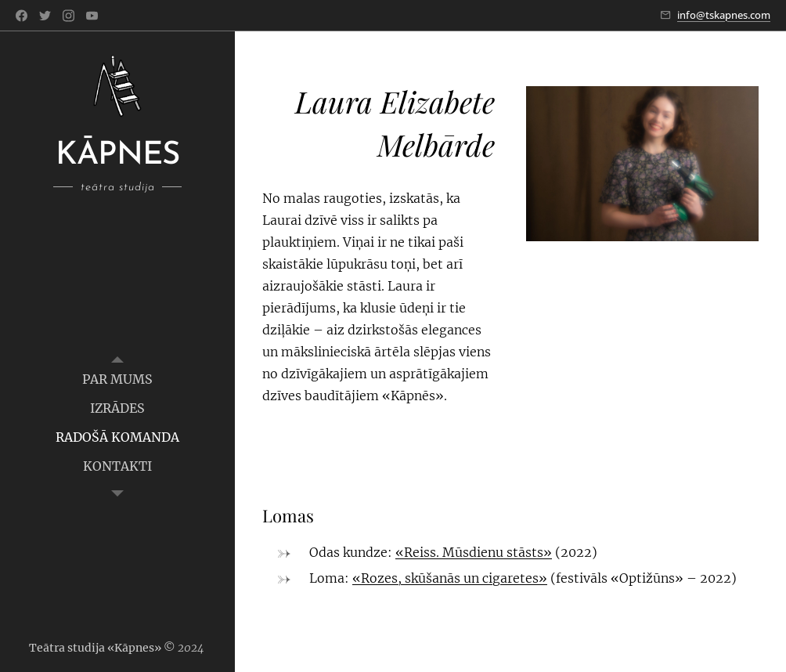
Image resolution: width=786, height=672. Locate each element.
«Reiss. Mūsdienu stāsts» (474, 552)
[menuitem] (117, 379)
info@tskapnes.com (724, 15)
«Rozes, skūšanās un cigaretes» (450, 578)
